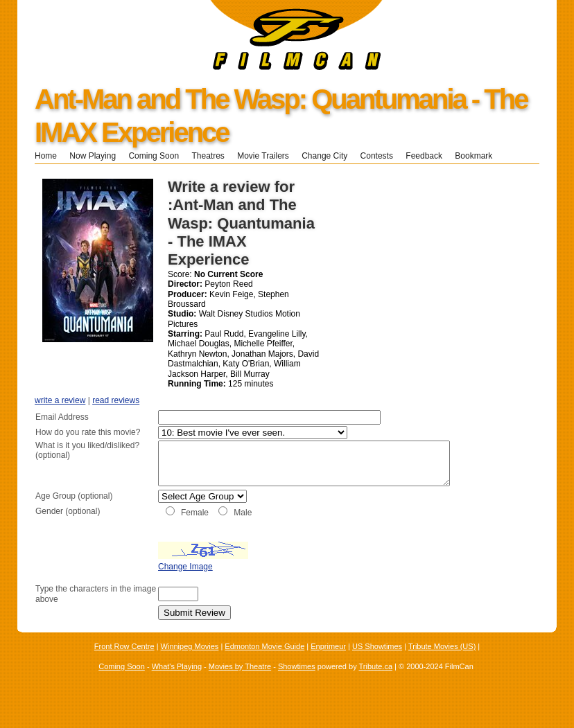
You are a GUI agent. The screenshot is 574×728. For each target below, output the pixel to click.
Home (46, 156)
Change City (324, 156)
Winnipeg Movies (190, 662)
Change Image (151, 581)
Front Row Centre (124, 662)
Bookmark (478, 156)
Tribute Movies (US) (442, 662)
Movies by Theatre (240, 682)
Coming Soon (154, 156)
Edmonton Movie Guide (264, 662)
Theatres (208, 156)
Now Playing (93, 156)
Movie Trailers (263, 156)
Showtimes (297, 682)
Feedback (424, 156)
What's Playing (177, 682)
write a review (60, 400)
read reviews (116, 400)
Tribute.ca (376, 682)
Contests (377, 156)
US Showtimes (377, 662)
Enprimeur (328, 662)
